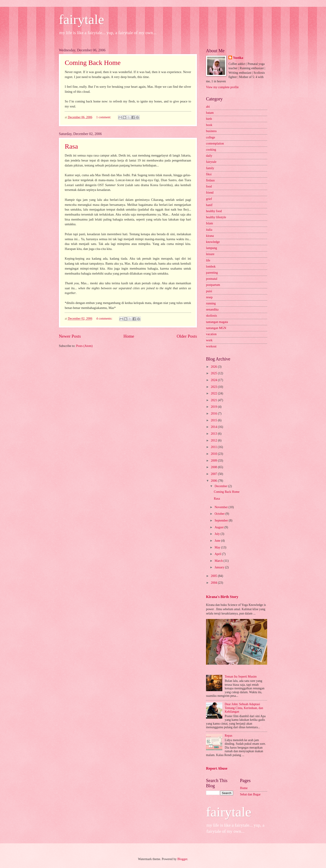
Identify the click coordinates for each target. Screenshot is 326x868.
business (211, 131)
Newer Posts (70, 336)
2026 (214, 367)
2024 (214, 380)
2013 (214, 434)
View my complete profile (222, 87)
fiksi (209, 174)
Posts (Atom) (84, 346)
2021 (214, 400)
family (210, 168)
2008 (214, 467)
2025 (214, 373)
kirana (210, 236)
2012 (214, 440)
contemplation (215, 143)
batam (210, 113)
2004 (214, 583)
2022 (214, 393)
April (218, 554)
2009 (214, 461)
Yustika (238, 58)
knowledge (213, 242)
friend (210, 193)
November (222, 507)
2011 (214, 447)
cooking (211, 150)
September (222, 521)
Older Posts (187, 336)
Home (129, 336)
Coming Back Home (93, 63)
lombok (211, 267)
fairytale (81, 19)
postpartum (213, 285)
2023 (214, 387)
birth (209, 119)
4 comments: (105, 319)
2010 (214, 454)
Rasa (71, 146)
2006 (214, 481)
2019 (214, 407)
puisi (209, 291)
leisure (210, 254)
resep (209, 297)
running (211, 303)
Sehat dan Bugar (250, 794)
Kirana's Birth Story (222, 597)
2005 (214, 576)
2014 (214, 427)
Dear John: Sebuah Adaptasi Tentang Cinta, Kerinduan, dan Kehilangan (244, 708)
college (211, 137)
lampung (211, 248)
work (209, 340)
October (220, 514)
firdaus (210, 180)
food (209, 186)
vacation (211, 334)
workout (211, 346)
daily (209, 156)
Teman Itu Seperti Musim (241, 677)
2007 (214, 474)
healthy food (214, 211)
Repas (229, 736)
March (219, 561)
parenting (212, 273)
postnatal (212, 279)
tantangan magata (217, 322)
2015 (214, 420)
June (218, 541)
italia (209, 230)
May (218, 547)
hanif (209, 205)
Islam (210, 223)
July (218, 534)
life (208, 260)
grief (209, 199)
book (209, 125)
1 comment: (104, 117)
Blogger (182, 859)
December (221, 486)
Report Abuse (217, 768)
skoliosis (211, 316)
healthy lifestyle (216, 217)
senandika (212, 309)
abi (208, 107)
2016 (214, 414)
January (220, 567)
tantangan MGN (216, 328)
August (219, 527)
